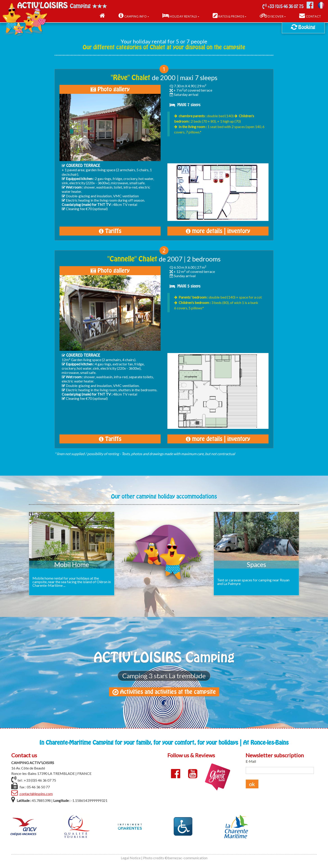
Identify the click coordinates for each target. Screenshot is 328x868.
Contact (310, 16)
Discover (272, 16)
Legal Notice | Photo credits (142, 858)
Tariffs (110, 231)
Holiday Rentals (180, 16)
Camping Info (133, 16)
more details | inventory (218, 231)
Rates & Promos (228, 16)
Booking (303, 27)
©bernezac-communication (186, 858)
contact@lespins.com (32, 793)
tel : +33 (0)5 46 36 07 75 (34, 779)
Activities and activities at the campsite (164, 692)
